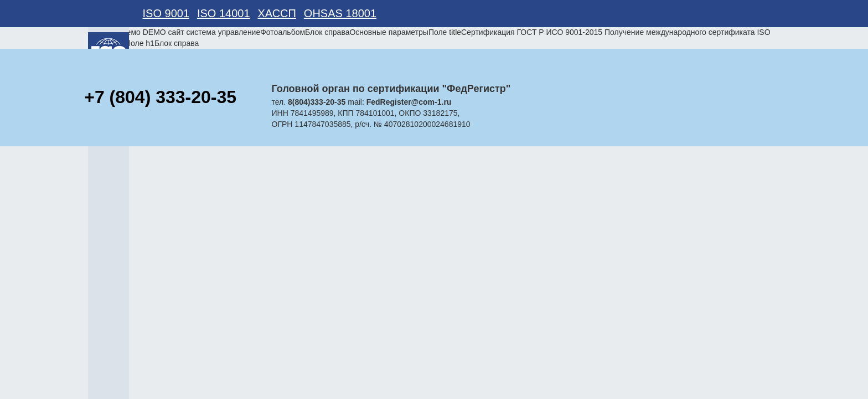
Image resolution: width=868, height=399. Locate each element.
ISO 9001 (166, 13)
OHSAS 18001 (340, 13)
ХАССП (277, 13)
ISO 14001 (224, 13)
